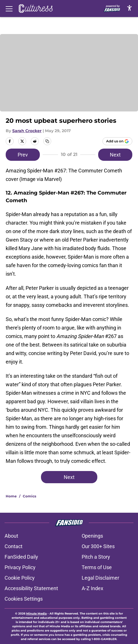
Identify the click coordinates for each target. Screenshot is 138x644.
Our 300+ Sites (98, 546)
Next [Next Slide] (115, 155)
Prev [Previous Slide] (23, 155)
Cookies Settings (24, 599)
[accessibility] (129, 8)
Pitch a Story (96, 557)
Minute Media (36, 614)
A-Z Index (92, 588)
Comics (29, 496)
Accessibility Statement (31, 588)
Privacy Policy (20, 567)
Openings (92, 536)
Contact (14, 546)
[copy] (47, 141)
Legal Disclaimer (100, 578)
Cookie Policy (20, 578)
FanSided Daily (21, 557)
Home (11, 496)
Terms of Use (97, 567)
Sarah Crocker (27, 131)
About (11, 536)
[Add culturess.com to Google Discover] (117, 141)
